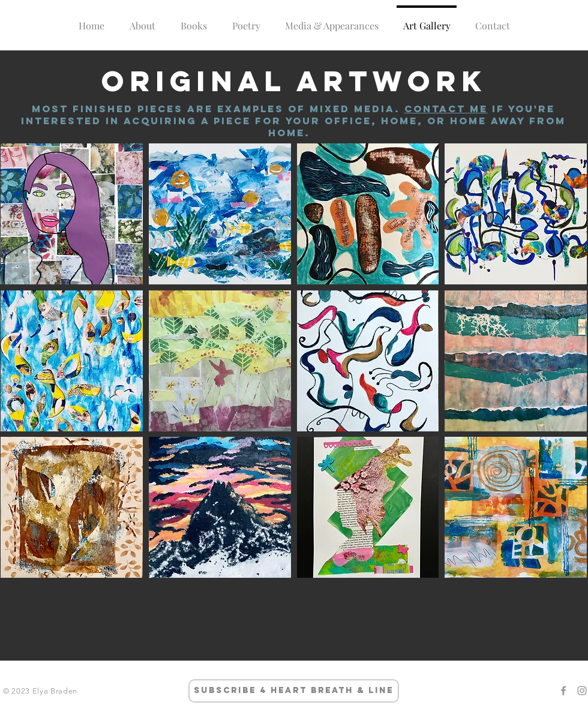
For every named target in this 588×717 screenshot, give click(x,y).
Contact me (446, 109)
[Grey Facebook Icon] (563, 691)
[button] (72, 214)
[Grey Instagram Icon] (582, 691)
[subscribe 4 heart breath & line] (294, 691)
